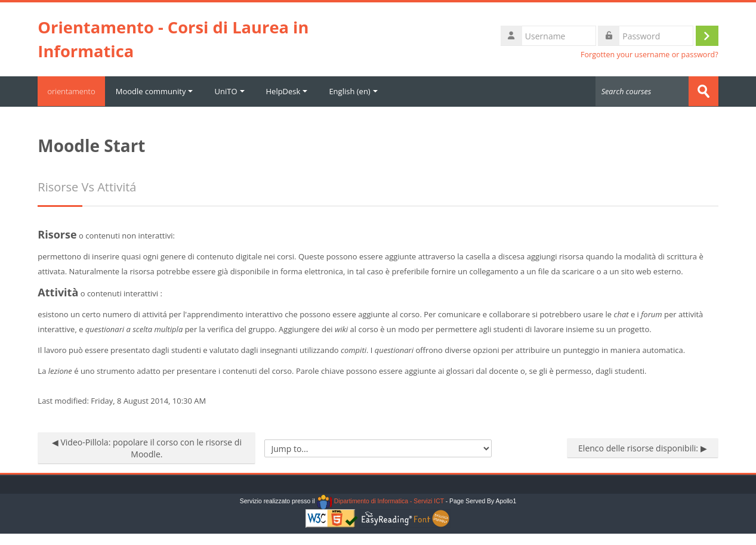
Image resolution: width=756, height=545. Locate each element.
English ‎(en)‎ (358, 91)
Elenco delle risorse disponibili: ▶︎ (643, 448)
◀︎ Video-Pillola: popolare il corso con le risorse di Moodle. (147, 448)
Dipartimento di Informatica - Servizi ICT (380, 501)
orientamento (73, 91)
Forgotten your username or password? (649, 55)
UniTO (234, 91)
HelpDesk (291, 91)
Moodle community (159, 91)
